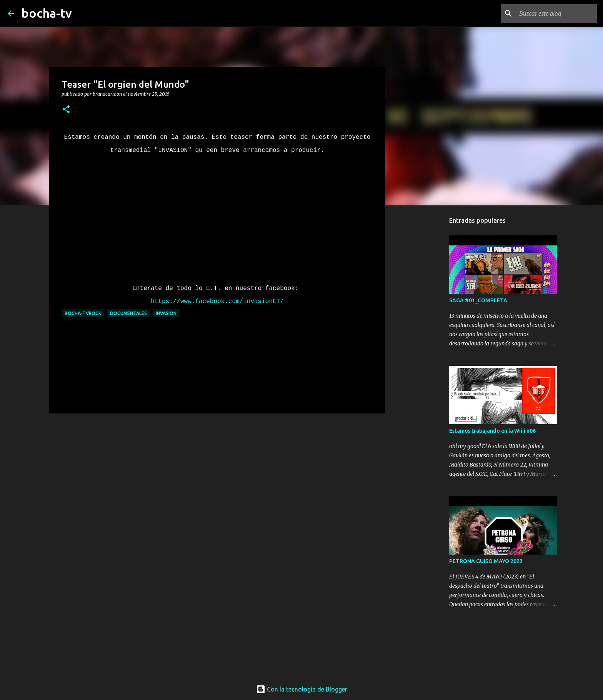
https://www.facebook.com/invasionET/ (217, 302)
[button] (66, 110)
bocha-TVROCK (83, 313)
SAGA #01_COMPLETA (478, 300)
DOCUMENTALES (128, 313)
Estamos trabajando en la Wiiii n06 (492, 431)
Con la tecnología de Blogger (302, 689)
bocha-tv (47, 13)
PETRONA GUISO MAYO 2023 (486, 561)
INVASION (166, 313)
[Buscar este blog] (556, 13)
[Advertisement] (217, 479)
